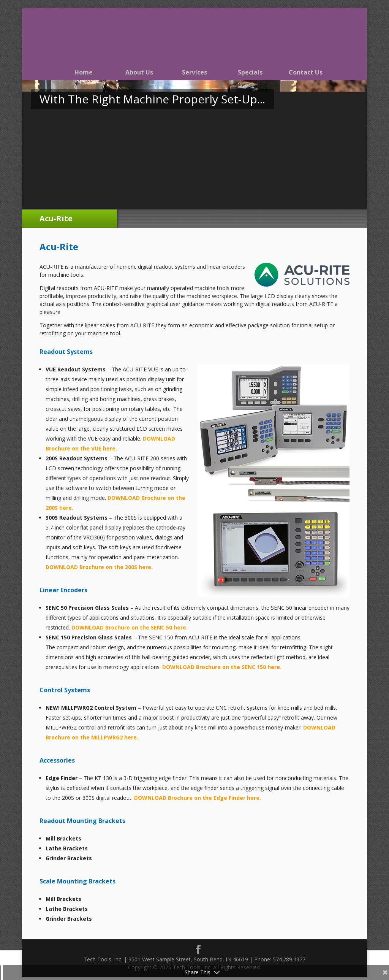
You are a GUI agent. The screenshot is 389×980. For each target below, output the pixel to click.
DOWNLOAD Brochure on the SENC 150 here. (222, 667)
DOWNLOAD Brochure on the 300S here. (99, 567)
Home (84, 72)
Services (194, 72)
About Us (139, 72)
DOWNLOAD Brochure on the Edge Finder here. (198, 798)
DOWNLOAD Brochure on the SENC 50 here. (130, 627)
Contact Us (306, 72)
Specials (250, 72)
